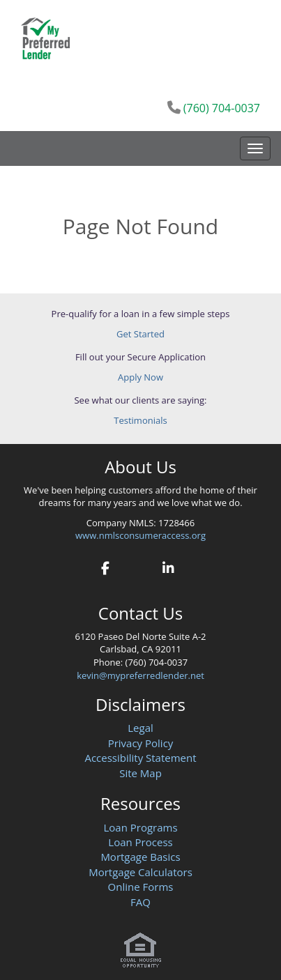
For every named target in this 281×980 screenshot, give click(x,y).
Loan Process (140, 842)
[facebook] (106, 566)
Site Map (140, 773)
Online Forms (141, 887)
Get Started (140, 334)
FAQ (140, 902)
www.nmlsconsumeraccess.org (140, 535)
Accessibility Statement (140, 758)
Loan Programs (140, 827)
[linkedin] (168, 566)
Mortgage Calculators (140, 872)
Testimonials (140, 420)
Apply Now (140, 377)
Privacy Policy (141, 743)
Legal (140, 728)
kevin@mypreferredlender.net (140, 675)
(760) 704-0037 (222, 108)
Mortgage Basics (140, 857)
